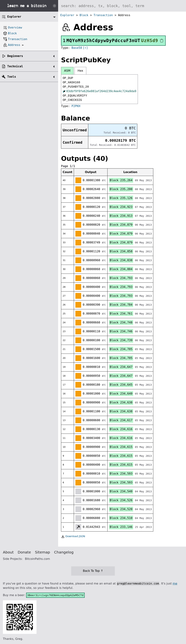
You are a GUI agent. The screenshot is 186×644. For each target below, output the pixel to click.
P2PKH (76, 106)
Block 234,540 (121, 491)
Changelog (64, 552)
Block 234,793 (121, 278)
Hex (80, 71)
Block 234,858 (121, 251)
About (8, 552)
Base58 (77, 48)
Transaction (103, 15)
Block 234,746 (121, 331)
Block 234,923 (121, 207)
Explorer (67, 15)
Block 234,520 (121, 509)
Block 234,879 (121, 225)
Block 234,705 (121, 349)
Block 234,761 (121, 314)
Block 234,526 (121, 500)
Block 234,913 (121, 216)
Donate (24, 552)
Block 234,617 (121, 420)
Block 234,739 (121, 340)
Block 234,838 (121, 260)
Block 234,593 (121, 474)
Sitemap (43, 552)
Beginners (15, 56)
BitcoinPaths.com (37, 559)
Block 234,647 (121, 367)
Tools (12, 77)
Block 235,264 (121, 180)
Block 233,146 (121, 527)
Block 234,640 (121, 394)
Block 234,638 (121, 402)
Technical (15, 66)
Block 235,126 (121, 198)
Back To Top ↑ (93, 571)
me (175, 584)
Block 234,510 (121, 518)
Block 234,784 (121, 305)
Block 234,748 (121, 322)
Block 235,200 (121, 189)
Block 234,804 (121, 269)
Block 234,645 (121, 385)
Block (84, 15)
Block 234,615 (121, 447)
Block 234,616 (121, 429)
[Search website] (122, 6)
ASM (67, 71)
